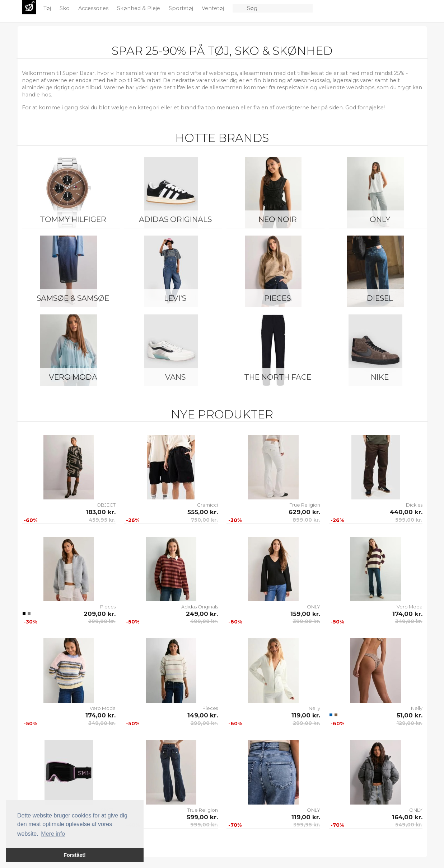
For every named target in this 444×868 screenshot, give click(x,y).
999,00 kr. (204, 825)
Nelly (314, 708)
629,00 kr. (304, 512)
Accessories (94, 8)
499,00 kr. (204, 621)
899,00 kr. (306, 520)
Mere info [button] (53, 834)
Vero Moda (73, 377)
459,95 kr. (102, 520)
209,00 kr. (100, 614)
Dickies (414, 505)
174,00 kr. (407, 614)
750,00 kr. (204, 520)
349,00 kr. (409, 621)
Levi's (175, 298)
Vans (175, 377)
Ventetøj (214, 8)
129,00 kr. (410, 723)
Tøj (48, 8)
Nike (380, 377)
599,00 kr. (409, 520)
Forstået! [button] (75, 855)
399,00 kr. (307, 621)
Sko (65, 8)
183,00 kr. (101, 512)
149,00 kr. (203, 715)
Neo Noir (278, 219)
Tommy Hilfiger (73, 219)
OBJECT (106, 505)
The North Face (278, 377)
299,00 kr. (102, 621)
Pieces (277, 298)
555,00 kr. (203, 512)
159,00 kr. (305, 614)
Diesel (380, 298)
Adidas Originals (175, 219)
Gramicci (207, 505)
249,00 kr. (202, 614)
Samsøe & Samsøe (73, 298)
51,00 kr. (410, 715)
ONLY (380, 219)
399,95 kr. (307, 825)
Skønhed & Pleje (139, 8)
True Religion (305, 505)
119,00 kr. (306, 715)
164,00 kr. (407, 817)
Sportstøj (182, 8)
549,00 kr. (409, 825)
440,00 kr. (406, 512)
